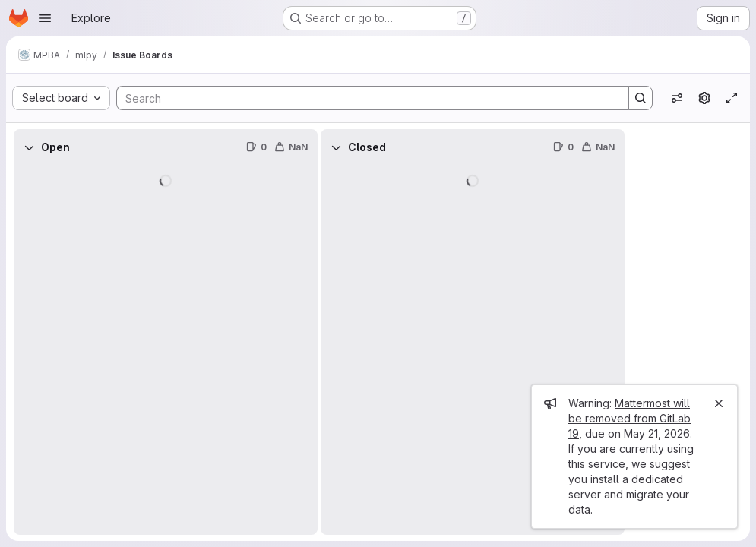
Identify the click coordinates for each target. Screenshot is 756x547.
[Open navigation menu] (45, 18)
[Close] (719, 403)
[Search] (365, 98)
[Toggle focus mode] (732, 98)
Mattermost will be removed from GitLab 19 (629, 418)
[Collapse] (29, 147)
